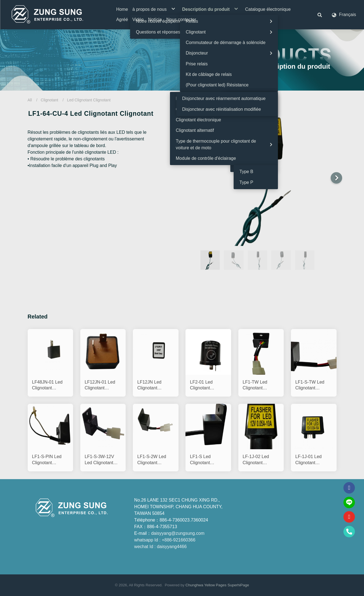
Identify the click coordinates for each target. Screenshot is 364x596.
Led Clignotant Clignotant (89, 100)
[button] (320, 15)
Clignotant (49, 100)
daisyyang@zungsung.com (178, 533)
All (30, 100)
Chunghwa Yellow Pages (206, 585)
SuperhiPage (238, 585)
